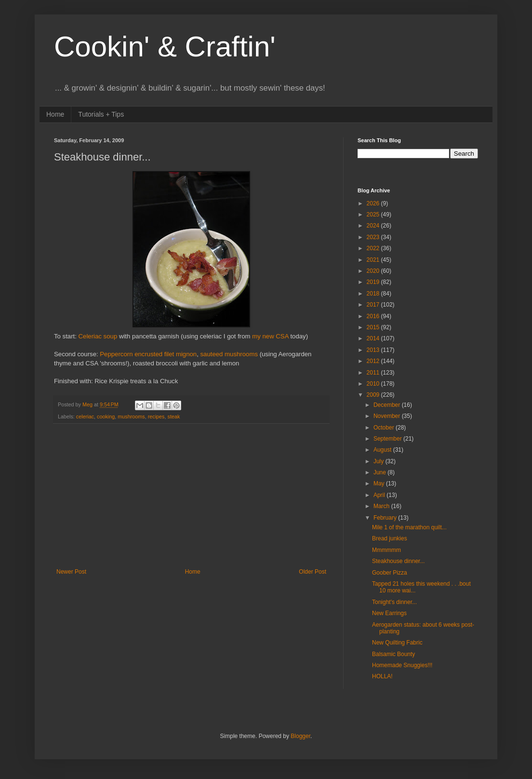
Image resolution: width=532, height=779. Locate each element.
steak (173, 416)
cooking (106, 416)
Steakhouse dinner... (398, 561)
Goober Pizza (390, 573)
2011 (374, 373)
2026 (374, 203)
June (380, 472)
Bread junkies (390, 538)
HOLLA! (382, 676)
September (388, 439)
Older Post (313, 572)
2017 (374, 305)
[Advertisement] (191, 496)
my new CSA (271, 336)
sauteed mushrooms (229, 354)
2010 (374, 384)
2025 (374, 215)
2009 (374, 395)
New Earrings (389, 613)
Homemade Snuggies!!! (402, 665)
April (380, 495)
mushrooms (131, 416)
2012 (374, 361)
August (383, 450)
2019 (374, 282)
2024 (374, 226)
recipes (156, 416)
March (382, 506)
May (380, 484)
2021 (374, 260)
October (385, 428)
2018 (374, 294)
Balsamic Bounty (393, 654)
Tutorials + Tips (101, 114)
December (388, 405)
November (388, 416)
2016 (374, 316)
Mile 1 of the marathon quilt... (409, 527)
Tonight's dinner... (394, 602)
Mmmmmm (386, 550)
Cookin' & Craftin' (165, 47)
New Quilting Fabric (397, 643)
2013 (374, 350)
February (386, 518)
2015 (374, 327)
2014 (374, 338)
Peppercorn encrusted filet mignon (148, 354)
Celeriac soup (98, 336)
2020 (374, 271)
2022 (374, 248)
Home (55, 114)
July (379, 461)
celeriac (85, 416)
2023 (374, 237)
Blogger (300, 736)
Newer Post (71, 572)
